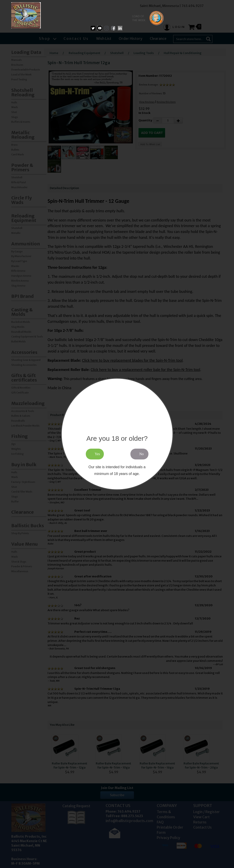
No (142, 454)
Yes (97, 454)
